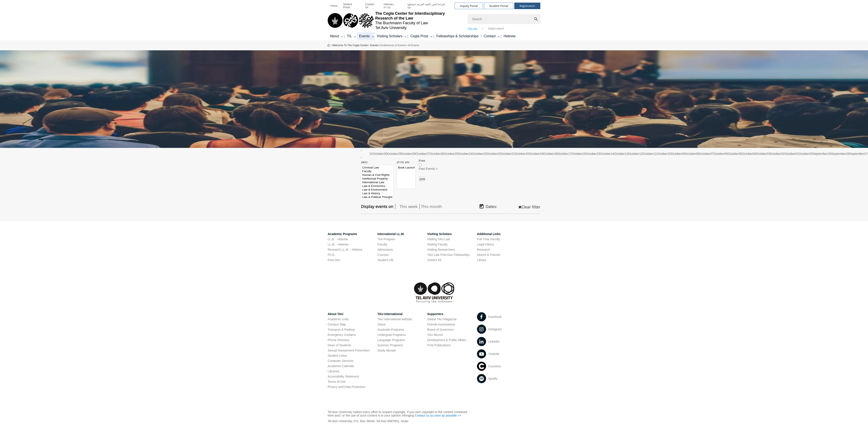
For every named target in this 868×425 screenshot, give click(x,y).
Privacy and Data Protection (347, 387)
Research (483, 250)
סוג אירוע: (403, 162)
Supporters (435, 314)
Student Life (386, 260)
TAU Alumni (435, 335)
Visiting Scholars (390, 36)
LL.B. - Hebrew (338, 239)
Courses (383, 255)
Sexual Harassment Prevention (349, 350)
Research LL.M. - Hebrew (345, 250)
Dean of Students (339, 345)
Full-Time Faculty (489, 239)
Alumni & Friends (489, 255)
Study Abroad (386, 350)
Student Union (337, 356)
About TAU (335, 314)
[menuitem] (334, 6)
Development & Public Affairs (447, 340)
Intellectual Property (377, 179)
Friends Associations (441, 324)
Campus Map (337, 324)
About (334, 36)
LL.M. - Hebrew (338, 244)
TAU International (390, 314)
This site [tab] (473, 29)
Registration (527, 6)
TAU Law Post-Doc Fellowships (448, 255)
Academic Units (338, 319)
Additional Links (489, 234)
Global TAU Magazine (442, 319)
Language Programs (391, 340)
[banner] (434, 20)
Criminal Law (377, 168)
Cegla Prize (419, 36)
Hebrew (510, 36)
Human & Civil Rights (377, 175)
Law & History (377, 194)
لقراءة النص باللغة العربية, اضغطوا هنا (426, 6)
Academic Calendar (341, 366)
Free (422, 161)
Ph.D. (331, 255)
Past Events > (428, 169)
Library (482, 260)
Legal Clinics (486, 244)
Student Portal (348, 6)
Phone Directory (339, 340)
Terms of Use (337, 382)
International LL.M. (391, 234)
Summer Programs (390, 345)
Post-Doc (334, 260)
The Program (386, 239)
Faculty (377, 171)
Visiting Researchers (441, 250)
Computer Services (341, 361)
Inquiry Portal (469, 6)
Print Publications (439, 345)
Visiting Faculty (437, 244)
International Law (377, 182)
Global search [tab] (496, 29)
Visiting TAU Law (439, 239)
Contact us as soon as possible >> (438, 415)
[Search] (504, 19)
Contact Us (370, 6)
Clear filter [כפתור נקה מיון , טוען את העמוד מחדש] (529, 207)
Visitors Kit (434, 260)
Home (334, 6)
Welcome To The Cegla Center (329, 45)
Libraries (334, 371)
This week (409, 206)
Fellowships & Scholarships (457, 36)
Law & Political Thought (377, 197)
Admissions (385, 250)
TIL (349, 36)
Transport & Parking (341, 330)
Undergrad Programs (392, 335)
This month (431, 206)
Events (364, 36)
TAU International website (395, 319)
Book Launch (406, 168)
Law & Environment (377, 190)
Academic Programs (342, 234)
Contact (490, 36)
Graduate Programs (391, 330)
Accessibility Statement (343, 376)
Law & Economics (377, 186)
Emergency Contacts (342, 335)
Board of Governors (441, 330)
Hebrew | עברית (389, 6)
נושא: (365, 162)
